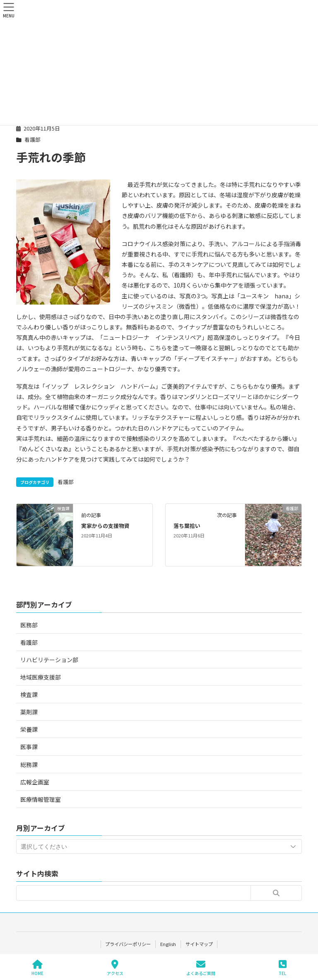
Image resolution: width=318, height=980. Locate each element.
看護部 (33, 139)
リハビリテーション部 (49, 660)
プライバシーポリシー (128, 944)
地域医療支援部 (41, 677)
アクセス (115, 968)
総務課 (29, 765)
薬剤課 (29, 712)
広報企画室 (35, 782)
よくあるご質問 (201, 968)
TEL (283, 968)
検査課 (29, 694)
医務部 (29, 625)
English (168, 944)
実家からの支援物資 (105, 526)
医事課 (29, 747)
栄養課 (29, 729)
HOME (37, 968)
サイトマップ (200, 944)
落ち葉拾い (187, 526)
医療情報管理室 (41, 799)
